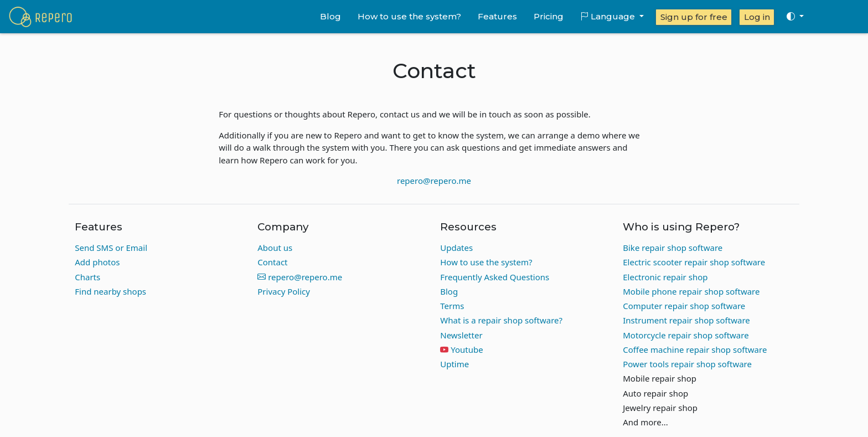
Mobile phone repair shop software (691, 291)
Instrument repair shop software (686, 320)
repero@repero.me (434, 181)
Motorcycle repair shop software (686, 335)
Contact (272, 262)
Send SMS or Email (111, 248)
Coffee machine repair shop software (695, 349)
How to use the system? (409, 16)
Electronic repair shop (665, 277)
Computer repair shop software (684, 306)
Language (609, 16)
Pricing (549, 16)
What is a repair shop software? (501, 320)
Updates (456, 248)
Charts (87, 277)
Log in (757, 17)
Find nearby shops (110, 291)
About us (275, 248)
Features (497, 16)
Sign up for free (694, 17)
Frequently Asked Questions (495, 277)
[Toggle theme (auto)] (795, 17)
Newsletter (461, 335)
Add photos (97, 262)
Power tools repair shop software (687, 364)
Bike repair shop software (673, 248)
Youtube (467, 349)
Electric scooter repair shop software (694, 262)
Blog (330, 16)
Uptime (454, 364)
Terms (452, 306)
